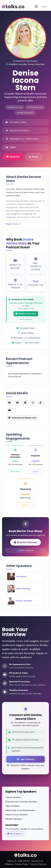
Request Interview (26, 316)
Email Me (13, 157)
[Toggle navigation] (36, 7)
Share (34, 157)
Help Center (24, 861)
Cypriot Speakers (13, 797)
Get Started (26, 759)
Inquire (36, 474)
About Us (12, 861)
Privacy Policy (22, 864)
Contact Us (37, 861)
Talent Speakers (13, 806)
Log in (44, 6)
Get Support (15, 834)
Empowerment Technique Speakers (21, 802)
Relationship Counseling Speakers (21, 810)
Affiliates (9, 864)
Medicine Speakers (14, 819)
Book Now (15, 474)
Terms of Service (38, 864)
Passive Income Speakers (17, 815)
